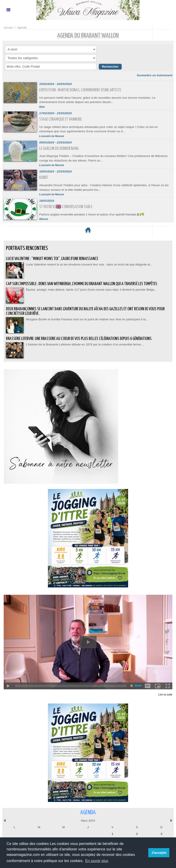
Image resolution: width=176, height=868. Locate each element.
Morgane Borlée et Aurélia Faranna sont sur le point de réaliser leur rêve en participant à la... (87, 319)
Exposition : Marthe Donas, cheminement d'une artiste (80, 90)
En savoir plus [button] (97, 861)
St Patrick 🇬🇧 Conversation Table (66, 207)
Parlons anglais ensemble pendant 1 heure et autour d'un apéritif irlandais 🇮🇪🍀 (92, 214)
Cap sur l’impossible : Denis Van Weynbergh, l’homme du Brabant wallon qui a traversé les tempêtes (82, 284)
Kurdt (44, 178)
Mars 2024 (88, 821)
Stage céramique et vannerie (60, 119)
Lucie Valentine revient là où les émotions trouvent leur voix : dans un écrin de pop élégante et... (89, 264)
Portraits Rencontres (27, 248)
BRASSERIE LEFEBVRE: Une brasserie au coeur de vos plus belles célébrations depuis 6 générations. (79, 339)
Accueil (8, 28)
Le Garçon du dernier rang (59, 149)
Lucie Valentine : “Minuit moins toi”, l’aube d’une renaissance (52, 259)
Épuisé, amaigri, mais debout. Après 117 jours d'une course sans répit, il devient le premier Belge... (91, 290)
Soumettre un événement (155, 75)
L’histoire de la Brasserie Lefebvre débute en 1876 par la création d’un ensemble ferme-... (85, 344)
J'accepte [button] (159, 853)
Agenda (22, 28)
